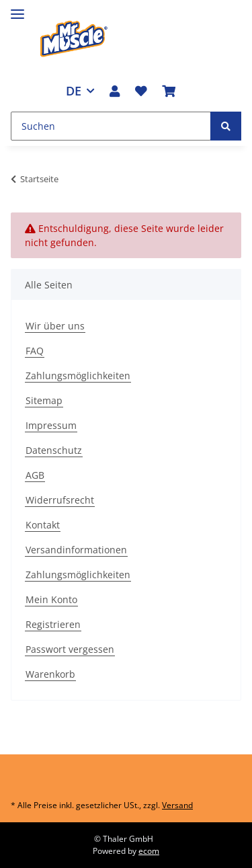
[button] (115, 91)
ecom (149, 851)
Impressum (51, 425)
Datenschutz (54, 450)
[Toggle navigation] (17, 8)
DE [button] (74, 91)
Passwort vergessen (70, 649)
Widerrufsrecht (60, 500)
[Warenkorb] (169, 91)
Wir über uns (55, 326)
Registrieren (53, 624)
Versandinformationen (76, 550)
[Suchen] (111, 126)
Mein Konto (51, 599)
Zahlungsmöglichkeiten (78, 376)
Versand (177, 805)
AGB (35, 475)
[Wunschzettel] (141, 91)
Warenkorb (50, 674)
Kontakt (43, 525)
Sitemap (44, 400)
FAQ (35, 351)
